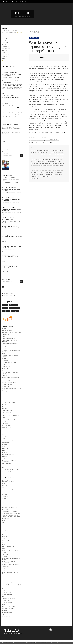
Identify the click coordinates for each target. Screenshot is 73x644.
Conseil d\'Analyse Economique (9, 620)
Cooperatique (5, 496)
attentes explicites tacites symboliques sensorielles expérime (46, 160)
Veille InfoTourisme (6, 464)
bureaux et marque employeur (39, 167)
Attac (3, 597)
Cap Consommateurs (7, 410)
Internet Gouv (5, 509)
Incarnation (15, 69)
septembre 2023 (6, 49)
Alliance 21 (4, 537)
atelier (61, 158)
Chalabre (12, 95)
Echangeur (4, 498)
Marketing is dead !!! (6, 471)
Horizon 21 (4, 571)
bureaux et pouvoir (51, 167)
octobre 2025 (5, 43)
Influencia (4, 437)
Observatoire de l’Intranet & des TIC (10, 511)
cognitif (60, 174)
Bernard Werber (6, 334)
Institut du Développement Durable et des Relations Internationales (12, 576)
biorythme (44, 163)
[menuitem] (6, 1)
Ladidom (4, 433)
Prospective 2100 (6, 381)
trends (11, 308)
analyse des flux (41, 154)
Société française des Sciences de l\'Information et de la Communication (11, 516)
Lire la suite (19, 32)
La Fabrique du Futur (7, 370)
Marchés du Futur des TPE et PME (10, 402)
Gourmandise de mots (7, 92)
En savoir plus (60, 643)
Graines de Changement (7, 602)
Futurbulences (5, 361)
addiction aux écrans (43, 152)
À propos (23, 1)
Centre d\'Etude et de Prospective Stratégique (10, 341)
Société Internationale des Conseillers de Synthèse (11, 389)
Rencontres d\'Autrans (7, 385)
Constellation (5, 347)
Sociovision (4, 452)
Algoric (3, 535)
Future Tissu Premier (7, 427)
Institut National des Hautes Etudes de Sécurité (11, 559)
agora (59, 152)
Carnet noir (5, 95)
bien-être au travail (40, 162)
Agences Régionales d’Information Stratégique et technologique (10, 481)
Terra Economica (6, 541)
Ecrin (3, 500)
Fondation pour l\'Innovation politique (11, 565)
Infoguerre (4, 604)
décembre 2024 (6, 47)
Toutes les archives (9, 61)
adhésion (51, 152)
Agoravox (4, 533)
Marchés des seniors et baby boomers (11, 469)
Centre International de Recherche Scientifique (10, 494)
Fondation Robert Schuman (8, 608)
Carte (4, 141)
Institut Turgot (5, 610)
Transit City (4, 458)
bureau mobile (59, 165)
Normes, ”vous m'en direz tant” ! (10, 81)
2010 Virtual (5, 329)
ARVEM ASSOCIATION (13, 97)
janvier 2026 (5, 41)
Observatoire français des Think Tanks (11, 550)
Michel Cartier (5, 376)
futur (3, 311)
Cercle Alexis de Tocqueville (8, 598)
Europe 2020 (5, 353)
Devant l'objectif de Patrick (14, 85)
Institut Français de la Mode (8, 431)
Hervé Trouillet (6, 129)
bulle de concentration (41, 165)
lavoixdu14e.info (13, 72)
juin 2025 (4, 45)
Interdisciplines (5, 591)
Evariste (4, 502)
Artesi (3, 487)
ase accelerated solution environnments (49, 158)
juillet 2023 (4, 50)
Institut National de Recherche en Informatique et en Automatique (10, 507)
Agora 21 (4, 531)
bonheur (50, 163)
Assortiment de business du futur (11, 228)
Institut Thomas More (7, 612)
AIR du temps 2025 (7, 219)
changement (49, 171)
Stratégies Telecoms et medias (9, 518)
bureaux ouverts (42, 169)
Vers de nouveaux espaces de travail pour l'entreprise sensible (47, 47)
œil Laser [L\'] (5, 445)
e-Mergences (5, 423)
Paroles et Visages (6, 82)
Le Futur (4, 359)
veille (10, 305)
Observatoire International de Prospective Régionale (12, 378)
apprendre (48, 154)
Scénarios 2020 (5, 387)
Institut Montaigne (6, 616)
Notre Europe (5, 587)
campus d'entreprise (41, 171)
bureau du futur (51, 165)
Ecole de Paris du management (9, 606)
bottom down (56, 163)
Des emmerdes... (6, 69)
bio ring (39, 163)
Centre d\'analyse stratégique (9, 338)
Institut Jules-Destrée (7, 593)
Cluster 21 (4, 569)
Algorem (4, 404)
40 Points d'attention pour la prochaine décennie (10, 267)
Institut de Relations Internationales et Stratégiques (11, 573)
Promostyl (4, 450)
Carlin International (6, 412)
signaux (16, 311)
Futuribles (4, 365)
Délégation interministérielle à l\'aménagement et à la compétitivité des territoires (11, 350)
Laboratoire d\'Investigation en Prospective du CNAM (12, 373)
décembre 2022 (6, 54)
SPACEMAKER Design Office (8, 454)
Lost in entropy (5, 392)
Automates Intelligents (7, 491)
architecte (62, 154)
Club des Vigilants (6, 567)
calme (57, 169)
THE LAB (22, 13)
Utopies (4, 539)
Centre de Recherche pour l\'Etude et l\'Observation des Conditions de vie (11, 415)
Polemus (4, 622)
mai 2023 (4, 52)
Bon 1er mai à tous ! (7, 78)
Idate (3, 504)
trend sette (5, 305)
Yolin (3, 522)
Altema (3, 406)
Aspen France (5, 581)
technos (8, 311)
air (62, 152)
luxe (12, 311)
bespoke (33, 162)
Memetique (4, 556)
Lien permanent (36, 148)
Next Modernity (5, 554)
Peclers (3, 447)
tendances (15, 305)
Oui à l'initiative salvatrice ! (9, 74)
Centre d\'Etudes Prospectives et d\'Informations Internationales (9, 344)
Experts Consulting (6, 425)
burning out (49, 169)
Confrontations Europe (7, 600)
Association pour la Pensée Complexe (11, 583)
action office (34, 152)
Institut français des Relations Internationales (9, 562)
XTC (3, 465)
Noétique (4, 552)
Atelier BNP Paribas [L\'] (7, 489)
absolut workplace (46, 150)
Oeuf (3, 614)
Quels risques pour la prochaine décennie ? (11, 129)
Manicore (4, 589)
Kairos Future (5, 394)
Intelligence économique (7, 579)
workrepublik (37, 150)
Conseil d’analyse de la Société (9, 419)
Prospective (17, 308)
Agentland (4, 483)
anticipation (5, 308)
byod (54, 169)
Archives (14, 1)
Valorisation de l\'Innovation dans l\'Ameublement (10, 461)
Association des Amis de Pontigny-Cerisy (11, 333)
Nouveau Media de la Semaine (9, 441)
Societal (4, 544)
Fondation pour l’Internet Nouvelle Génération (10, 356)
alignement (34, 154)
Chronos (4, 417)
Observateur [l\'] (6, 443)
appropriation (55, 154)
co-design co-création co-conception (48, 174)
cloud (37, 174)
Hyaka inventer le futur (7, 366)
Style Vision (4, 456)
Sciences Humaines (6, 618)
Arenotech (4, 485)
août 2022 (4, 58)
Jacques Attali (5, 368)
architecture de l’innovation (50, 156)
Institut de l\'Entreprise (7, 595)
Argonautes (4, 408)
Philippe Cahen (5, 449)
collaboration (35, 176)
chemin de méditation (50, 173)
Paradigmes (5, 548)
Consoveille (4, 421)
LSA (3, 435)
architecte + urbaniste (36, 156)
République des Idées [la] (8, 546)
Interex (3, 467)
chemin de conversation (39, 173)
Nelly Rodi (4, 439)
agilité (56, 152)
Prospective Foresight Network (9, 383)
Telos (3, 542)
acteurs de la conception (58, 150)
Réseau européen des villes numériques (11, 513)
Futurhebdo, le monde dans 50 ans (10, 363)
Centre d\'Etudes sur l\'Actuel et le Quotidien (12, 585)
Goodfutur (4, 429)
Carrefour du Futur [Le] (7, 336)
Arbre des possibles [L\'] (7, 331)
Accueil (5, 1)
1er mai (4, 97)
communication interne (45, 176)
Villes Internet (5, 520)
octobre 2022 (5, 56)
